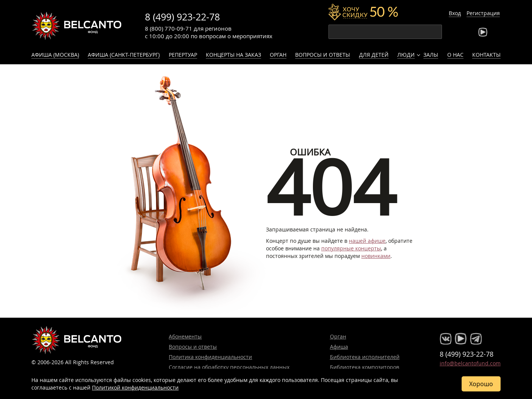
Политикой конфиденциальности (135, 387)
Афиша (339, 347)
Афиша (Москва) (55, 55)
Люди (406, 55)
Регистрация (483, 13)
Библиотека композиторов (365, 367)
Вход (455, 13)
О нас (455, 55)
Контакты (486, 55)
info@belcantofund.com (470, 363)
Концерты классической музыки (77, 26)
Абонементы (185, 336)
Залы (431, 55)
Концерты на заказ (233, 55)
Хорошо (481, 384)
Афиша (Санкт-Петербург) (124, 55)
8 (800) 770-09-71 (169, 28)
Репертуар (183, 55)
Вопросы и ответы (323, 55)
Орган (278, 55)
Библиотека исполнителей (365, 357)
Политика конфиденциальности (210, 357)
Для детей (374, 55)
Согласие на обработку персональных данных (229, 367)
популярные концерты (351, 248)
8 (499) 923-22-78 (182, 17)
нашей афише (367, 241)
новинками (376, 256)
